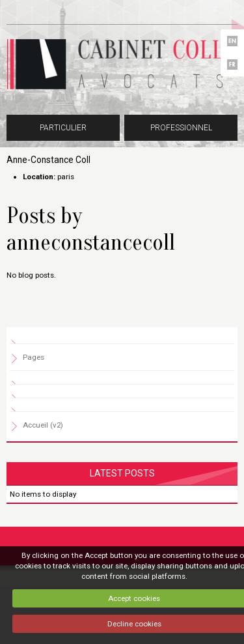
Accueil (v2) (43, 425)
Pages (34, 357)
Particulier (63, 128)
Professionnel (181, 128)
